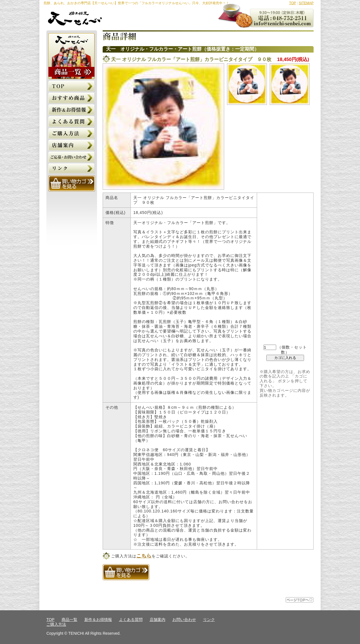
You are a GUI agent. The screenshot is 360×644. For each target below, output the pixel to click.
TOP (292, 3)
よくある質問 (131, 620)
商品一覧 (69, 620)
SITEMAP (306, 3)
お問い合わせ (184, 620)
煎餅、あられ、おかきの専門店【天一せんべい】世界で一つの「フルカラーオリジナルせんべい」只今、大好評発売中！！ (136, 3)
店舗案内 (157, 620)
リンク (209, 620)
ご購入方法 (56, 624)
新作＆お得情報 (98, 620)
